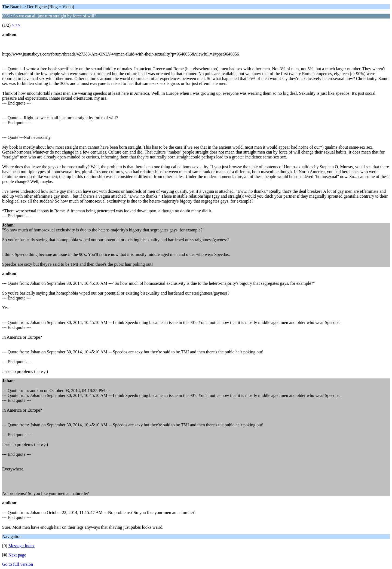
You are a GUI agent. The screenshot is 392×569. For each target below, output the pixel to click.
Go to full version (18, 564)
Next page (17, 555)
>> (18, 25)
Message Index (22, 546)
